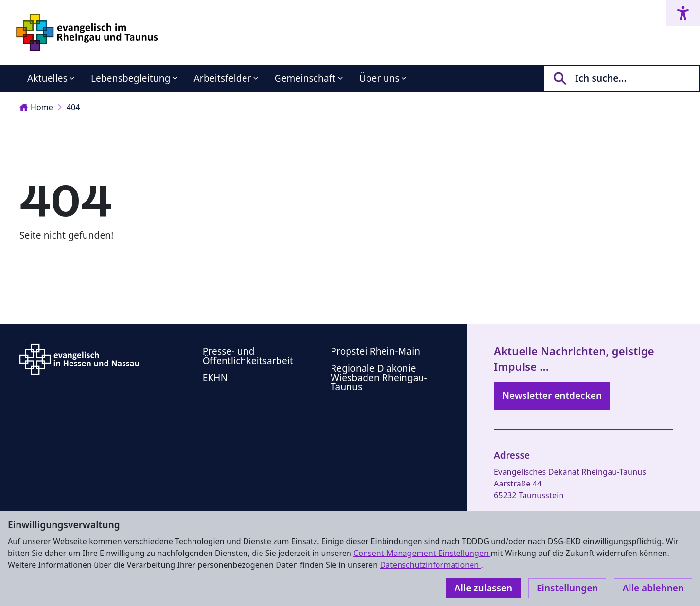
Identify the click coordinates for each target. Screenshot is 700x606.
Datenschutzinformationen (430, 565)
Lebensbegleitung (131, 78)
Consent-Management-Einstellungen (422, 553)
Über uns (379, 78)
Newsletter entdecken (552, 396)
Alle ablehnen (653, 588)
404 (73, 107)
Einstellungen (567, 588)
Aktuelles (47, 78)
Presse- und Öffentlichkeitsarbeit (248, 356)
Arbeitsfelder (223, 78)
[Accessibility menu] (683, 13)
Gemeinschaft (305, 78)
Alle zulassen (483, 588)
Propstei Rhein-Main (375, 351)
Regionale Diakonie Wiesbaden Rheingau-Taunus (379, 378)
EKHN (215, 378)
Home (36, 107)
